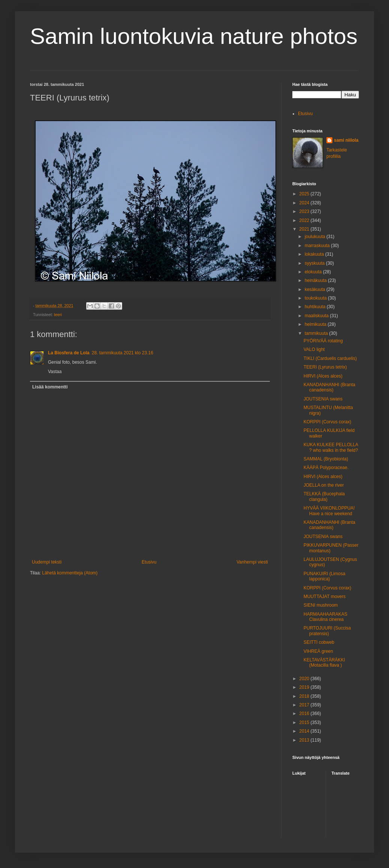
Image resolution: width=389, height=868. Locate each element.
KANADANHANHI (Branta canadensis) (329, 387)
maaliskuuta (317, 316)
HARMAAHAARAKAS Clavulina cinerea (325, 617)
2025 (305, 194)
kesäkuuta (316, 289)
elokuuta (314, 272)
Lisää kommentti (50, 387)
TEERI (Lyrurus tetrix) (325, 367)
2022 (305, 220)
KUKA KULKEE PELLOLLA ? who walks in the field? (331, 447)
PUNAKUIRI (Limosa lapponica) (324, 576)
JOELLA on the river (324, 485)
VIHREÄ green (318, 651)
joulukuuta (316, 237)
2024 (305, 203)
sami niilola (346, 140)
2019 (305, 687)
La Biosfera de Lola (69, 353)
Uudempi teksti (47, 562)
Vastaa (55, 372)
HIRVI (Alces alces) (323, 376)
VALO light (314, 349)
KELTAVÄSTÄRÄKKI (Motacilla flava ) (324, 663)
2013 (305, 740)
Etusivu (149, 562)
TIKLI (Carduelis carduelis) (330, 358)
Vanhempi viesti (252, 562)
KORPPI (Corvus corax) (327, 422)
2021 (305, 229)
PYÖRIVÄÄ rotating (323, 341)
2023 (305, 211)
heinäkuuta (316, 280)
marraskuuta (318, 246)
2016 (305, 714)
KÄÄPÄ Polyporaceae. (326, 468)
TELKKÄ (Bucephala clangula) (324, 496)
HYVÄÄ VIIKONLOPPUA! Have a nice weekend (329, 511)
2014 (305, 731)
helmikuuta (316, 324)
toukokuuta (316, 298)
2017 (305, 705)
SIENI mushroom (321, 605)
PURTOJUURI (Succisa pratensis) (327, 631)
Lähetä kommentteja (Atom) (70, 573)
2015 (305, 723)
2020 (305, 679)
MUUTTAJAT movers (325, 597)
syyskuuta (315, 263)
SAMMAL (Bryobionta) (326, 459)
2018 (305, 696)
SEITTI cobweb (319, 642)
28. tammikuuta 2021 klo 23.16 (123, 353)
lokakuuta (315, 254)
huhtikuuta (316, 307)
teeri (58, 315)
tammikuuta (317, 333)
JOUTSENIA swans (323, 399)
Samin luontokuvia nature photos (194, 36)
